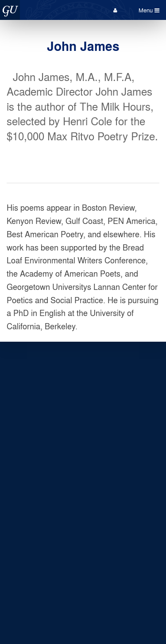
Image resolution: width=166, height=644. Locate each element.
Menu (149, 10)
